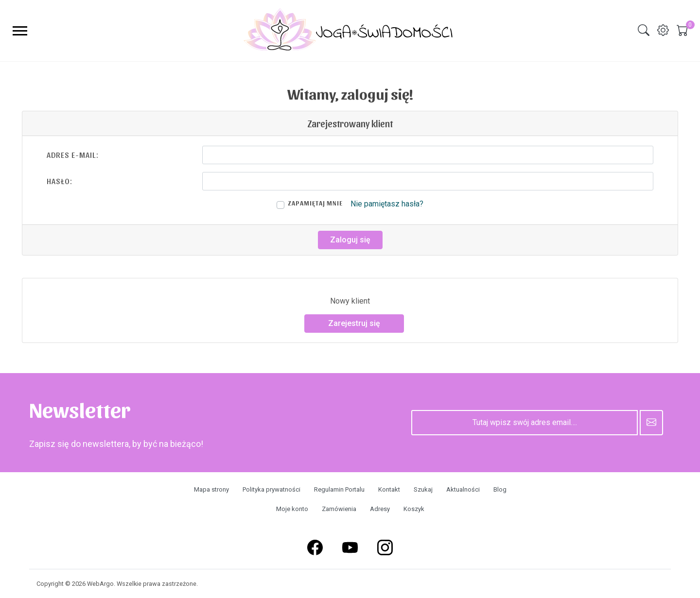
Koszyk (414, 509)
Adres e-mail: (73, 155)
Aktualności (463, 489)
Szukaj (423, 489)
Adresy (380, 509)
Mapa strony (211, 489)
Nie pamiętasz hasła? (387, 204)
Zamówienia (339, 509)
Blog (500, 489)
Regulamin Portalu (339, 489)
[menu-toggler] (20, 31)
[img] (644, 30)
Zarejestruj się (354, 323)
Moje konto (292, 509)
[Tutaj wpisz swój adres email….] (525, 423)
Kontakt (389, 489)
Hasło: (60, 181)
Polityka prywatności (271, 489)
